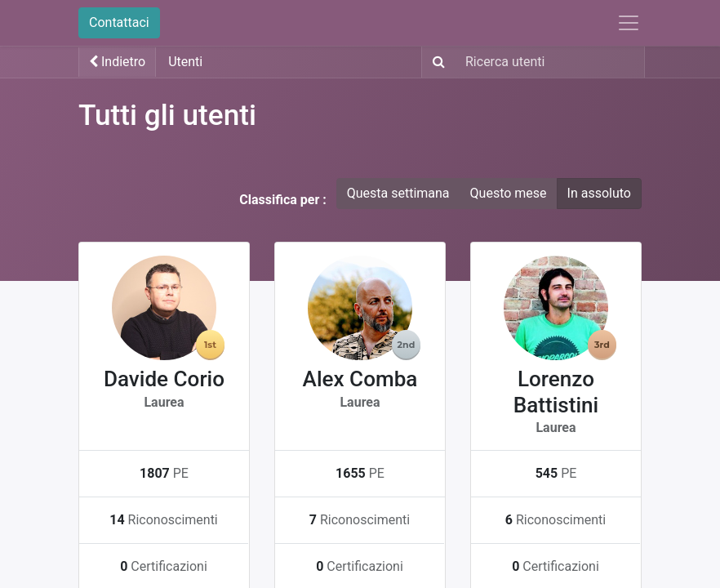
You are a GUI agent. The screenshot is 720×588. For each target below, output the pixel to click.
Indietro (117, 62)
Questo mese (509, 193)
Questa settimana (398, 193)
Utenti (185, 62)
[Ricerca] (436, 62)
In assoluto (599, 193)
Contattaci (119, 22)
